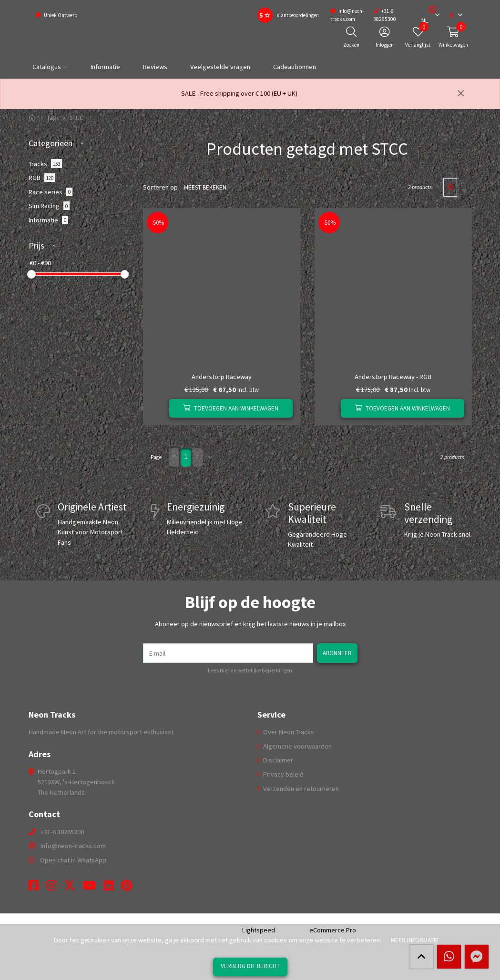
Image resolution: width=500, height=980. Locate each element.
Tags (53, 118)
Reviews (155, 67)
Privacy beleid (283, 774)
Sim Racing (49, 206)
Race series (51, 192)
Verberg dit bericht (250, 966)
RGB (42, 178)
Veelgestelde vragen (220, 67)
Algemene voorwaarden (297, 746)
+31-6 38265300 (62, 832)
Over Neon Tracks (288, 732)
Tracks (46, 163)
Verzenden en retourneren (300, 788)
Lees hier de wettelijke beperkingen (250, 670)
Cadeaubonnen (295, 67)
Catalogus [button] (47, 67)
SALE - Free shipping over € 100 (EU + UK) (239, 93)
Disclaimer (277, 760)
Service (271, 714)
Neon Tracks (52, 714)
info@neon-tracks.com (73, 846)
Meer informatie (414, 940)
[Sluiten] (461, 94)
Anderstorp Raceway (222, 377)
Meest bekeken (204, 187)
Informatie (105, 67)
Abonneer (338, 653)
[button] (429, 15)
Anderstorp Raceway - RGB (393, 377)
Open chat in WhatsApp (73, 860)
